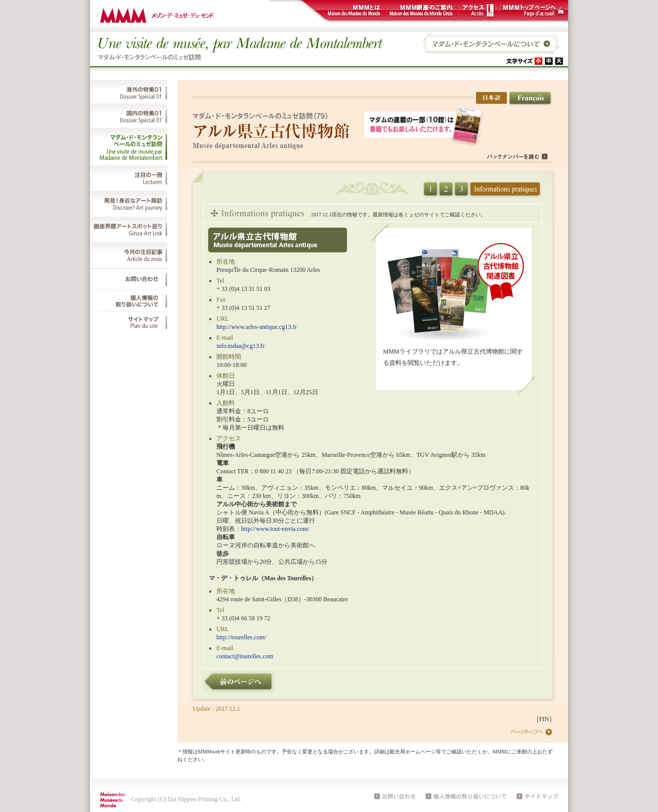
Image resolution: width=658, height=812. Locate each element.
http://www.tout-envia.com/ (275, 529)
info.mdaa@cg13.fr (241, 346)
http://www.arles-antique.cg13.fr (257, 327)
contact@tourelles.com (245, 656)
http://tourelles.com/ (241, 637)
